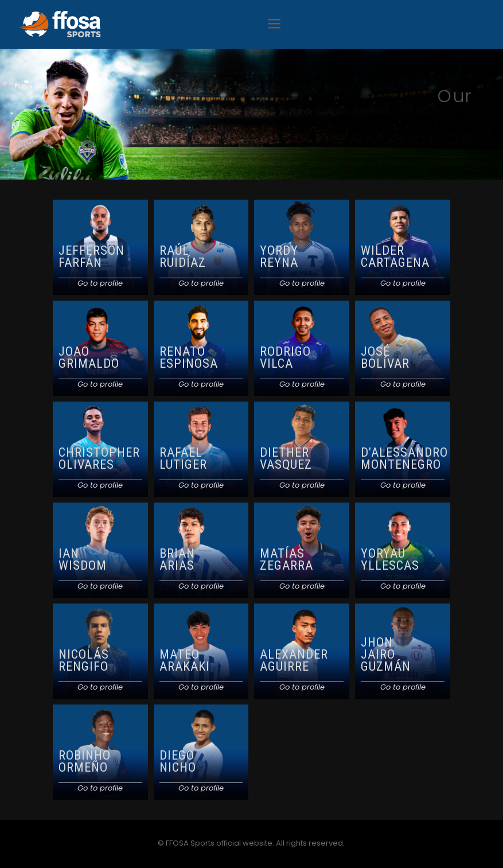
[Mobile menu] (274, 24)
